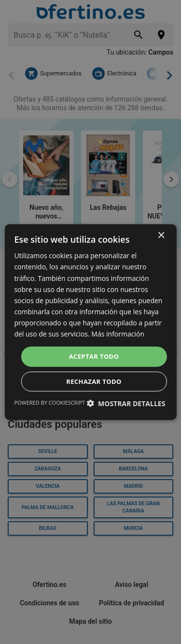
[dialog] (90, 322)
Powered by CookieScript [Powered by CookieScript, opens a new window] (49, 402)
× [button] (161, 236)
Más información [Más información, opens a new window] (118, 334)
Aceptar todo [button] (94, 356)
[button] (126, 403)
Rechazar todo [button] (94, 381)
